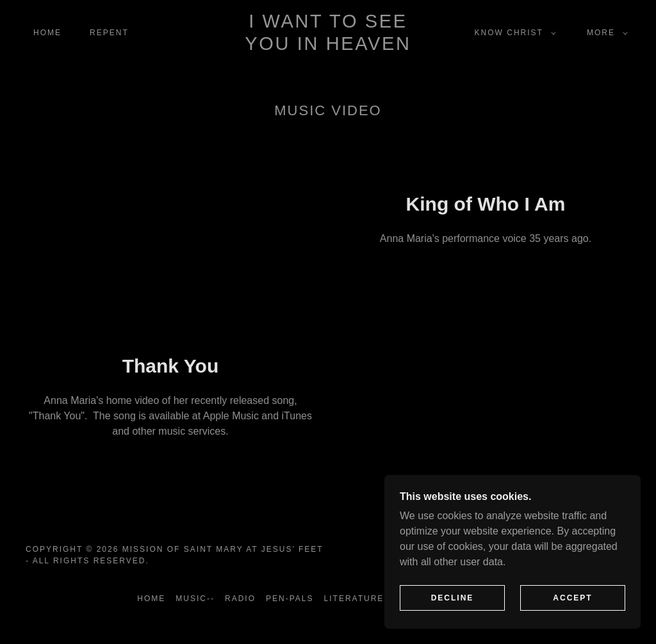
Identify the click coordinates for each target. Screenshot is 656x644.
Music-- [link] (195, 599)
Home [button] (151, 599)
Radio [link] (240, 599)
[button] (513, 33)
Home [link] (47, 33)
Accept (572, 598)
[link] (328, 46)
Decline (453, 598)
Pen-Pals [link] (290, 599)
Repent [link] (109, 33)
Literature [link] (354, 599)
